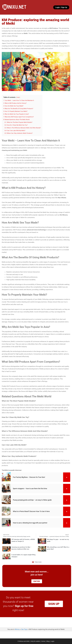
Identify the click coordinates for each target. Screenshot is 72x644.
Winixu (17, 629)
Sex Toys (24, 629)
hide (18, 97)
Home (43, 641)
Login (53, 641)
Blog (48, 641)
